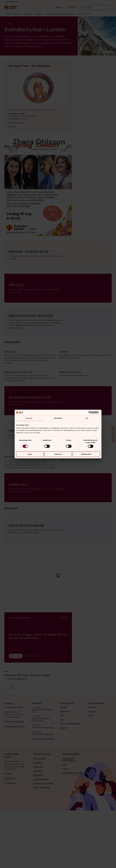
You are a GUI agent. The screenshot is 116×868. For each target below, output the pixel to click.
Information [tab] (58, 418)
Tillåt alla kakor (86, 454)
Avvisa (30, 454)
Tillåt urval (58, 454)
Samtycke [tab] (29, 418)
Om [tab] (87, 418)
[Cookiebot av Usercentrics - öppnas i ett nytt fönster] (92, 413)
